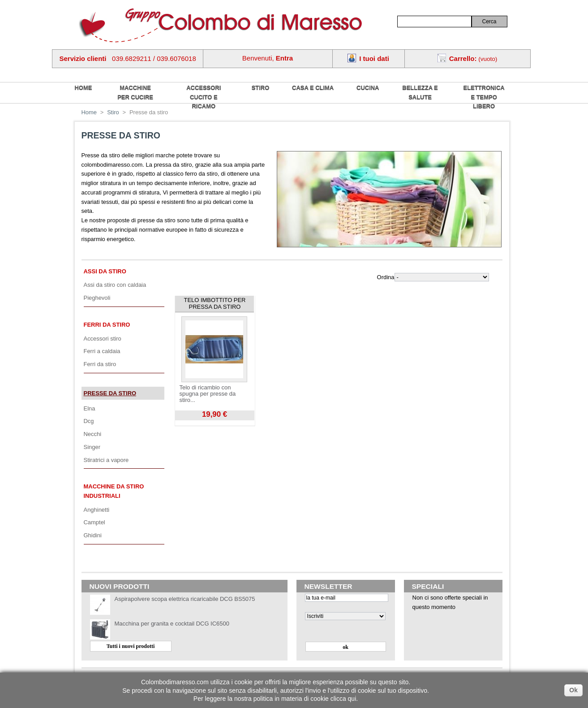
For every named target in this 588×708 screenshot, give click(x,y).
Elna (90, 408)
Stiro (261, 88)
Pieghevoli (97, 298)
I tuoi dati (374, 58)
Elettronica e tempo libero (484, 97)
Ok (573, 690)
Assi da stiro (105, 271)
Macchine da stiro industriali (114, 491)
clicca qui (343, 699)
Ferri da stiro (107, 325)
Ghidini (93, 535)
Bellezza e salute (420, 92)
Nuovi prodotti (120, 586)
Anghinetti (97, 510)
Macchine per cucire (135, 92)
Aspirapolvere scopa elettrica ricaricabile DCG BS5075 (185, 599)
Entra (284, 58)
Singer (92, 447)
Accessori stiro (103, 339)
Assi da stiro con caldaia (115, 285)
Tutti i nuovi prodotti (131, 646)
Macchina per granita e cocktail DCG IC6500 (172, 624)
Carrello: (463, 58)
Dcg (89, 421)
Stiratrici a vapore (106, 460)
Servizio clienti (83, 58)
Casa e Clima (313, 88)
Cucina (368, 88)
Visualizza (188, 423)
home (84, 88)
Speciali (428, 586)
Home (89, 112)
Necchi (93, 434)
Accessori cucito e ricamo (204, 97)
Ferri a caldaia (102, 351)
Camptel (94, 522)
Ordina (386, 277)
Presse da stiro (110, 393)
